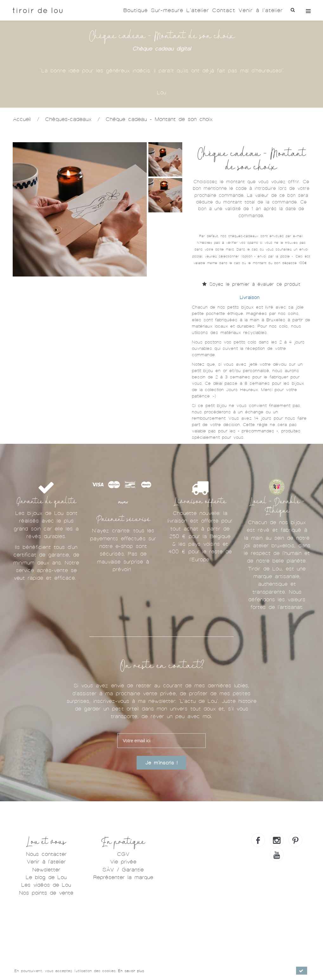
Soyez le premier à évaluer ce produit (251, 284)
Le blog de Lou (46, 877)
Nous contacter (46, 854)
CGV (123, 854)
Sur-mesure (167, 10)
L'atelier (198, 10)
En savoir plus (131, 971)
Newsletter (46, 870)
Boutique (136, 10)
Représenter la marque (123, 877)
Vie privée (123, 862)
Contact (224, 10)
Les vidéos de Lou (46, 885)
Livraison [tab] (249, 297)
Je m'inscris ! (161, 763)
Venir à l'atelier (261, 10)
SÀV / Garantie (123, 870)
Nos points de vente (46, 893)
